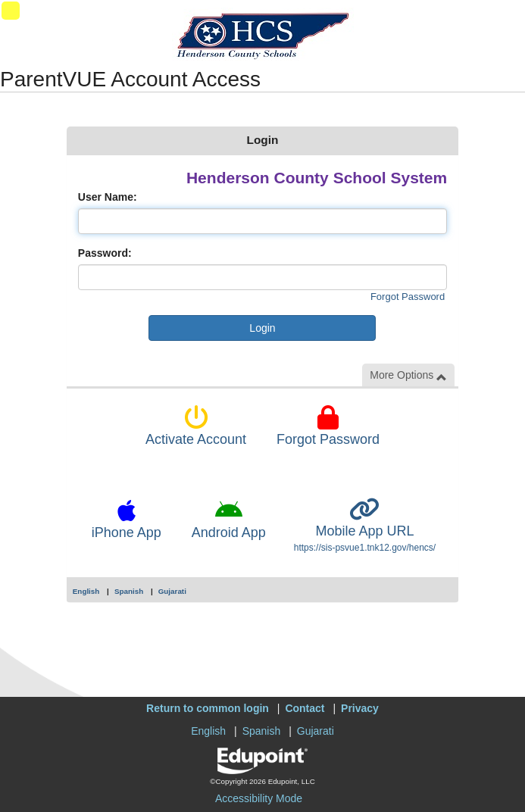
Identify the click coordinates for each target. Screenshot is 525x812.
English (86, 591)
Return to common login (208, 708)
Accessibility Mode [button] (259, 798)
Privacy (360, 708)
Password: (105, 253)
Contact (305, 708)
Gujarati (172, 591)
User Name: (108, 197)
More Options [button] (408, 375)
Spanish (129, 591)
